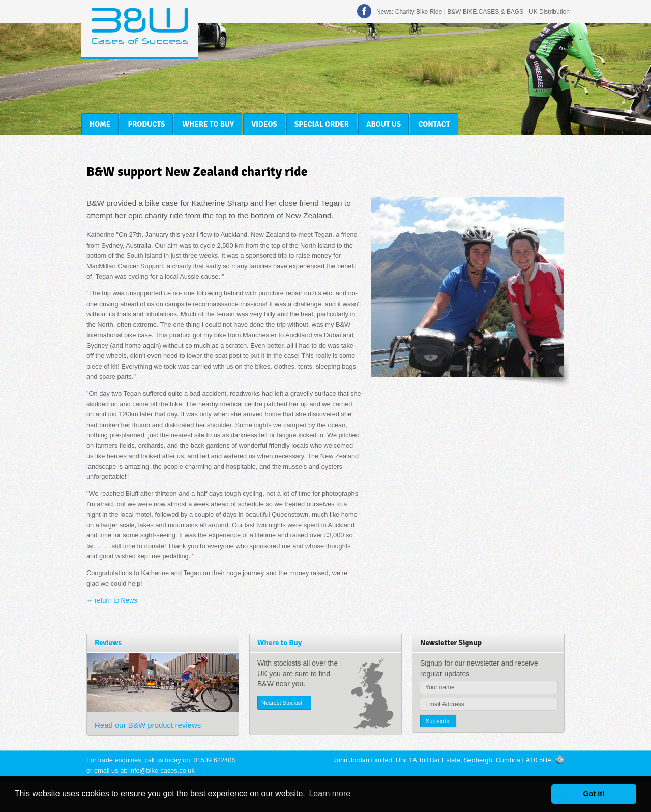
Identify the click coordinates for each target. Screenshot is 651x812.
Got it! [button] (594, 794)
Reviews (108, 643)
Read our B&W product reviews (148, 725)
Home (100, 124)
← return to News (112, 600)
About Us (383, 124)
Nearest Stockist (282, 703)
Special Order (322, 124)
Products (146, 124)
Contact (434, 124)
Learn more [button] (330, 793)
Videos (264, 124)
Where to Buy (208, 124)
